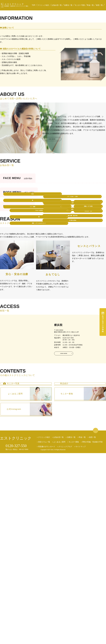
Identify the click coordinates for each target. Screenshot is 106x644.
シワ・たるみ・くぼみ (87, 258)
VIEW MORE (58, 200)
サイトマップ (81, 638)
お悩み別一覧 (57, 5)
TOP (34, 5)
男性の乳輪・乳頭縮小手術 (92, 633)
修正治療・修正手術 (73, 385)
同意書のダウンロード (47, 638)
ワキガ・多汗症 (24, 315)
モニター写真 (80, 5)
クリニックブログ (65, 638)
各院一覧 (99, 5)
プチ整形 (57, 365)
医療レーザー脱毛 (88, 371)
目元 (18, 256)
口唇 (87, 265)
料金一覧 (90, 5)
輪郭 (87, 271)
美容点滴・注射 (88, 378)
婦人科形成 (57, 371)
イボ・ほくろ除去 (88, 365)
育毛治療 (57, 378)
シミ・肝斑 (18, 269)
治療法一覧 (68, 5)
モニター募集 (74, 633)
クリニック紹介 (43, 5)
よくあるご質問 (59, 633)
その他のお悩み (73, 392)
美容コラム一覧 (44, 633)
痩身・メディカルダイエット (24, 327)
